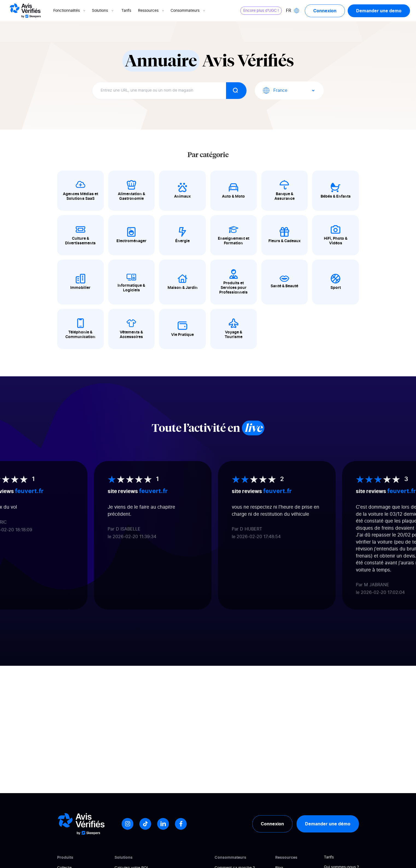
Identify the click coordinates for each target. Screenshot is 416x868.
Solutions (103, 11)
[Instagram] (128, 824)
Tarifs (126, 11)
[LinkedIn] (163, 824)
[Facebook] (181, 824)
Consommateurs (188, 11)
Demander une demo (379, 11)
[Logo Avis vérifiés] (25, 11)
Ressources (152, 11)
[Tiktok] (145, 824)
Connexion (325, 11)
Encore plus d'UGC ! (261, 11)
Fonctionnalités (70, 11)
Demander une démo (328, 824)
